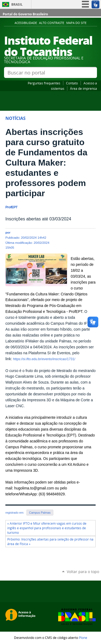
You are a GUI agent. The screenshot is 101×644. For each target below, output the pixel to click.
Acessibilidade (26, 23)
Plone (83, 638)
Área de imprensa (83, 88)
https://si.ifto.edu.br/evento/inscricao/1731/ (44, 359)
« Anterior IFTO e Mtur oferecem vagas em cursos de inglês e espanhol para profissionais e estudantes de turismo (47, 528)
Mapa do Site (76, 23)
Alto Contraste (52, 23)
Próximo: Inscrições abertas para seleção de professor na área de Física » (50, 542)
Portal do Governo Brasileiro (25, 14)
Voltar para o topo (83, 572)
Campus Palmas (40, 513)
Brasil (17, 4)
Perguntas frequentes (44, 83)
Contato (72, 83)
